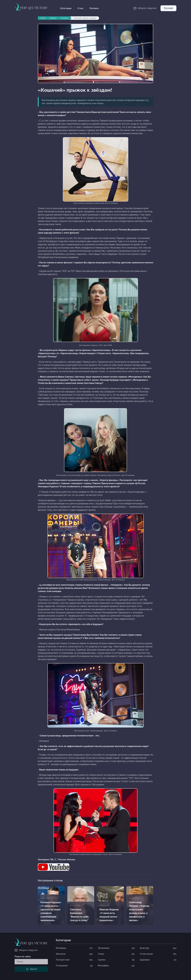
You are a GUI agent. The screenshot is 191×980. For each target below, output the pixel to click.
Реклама (94, 8)
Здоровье (158, 960)
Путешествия (74, 960)
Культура (158, 948)
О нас (81, 8)
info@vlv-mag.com (26, 950)
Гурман (116, 960)
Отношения (74, 966)
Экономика (116, 948)
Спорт (116, 954)
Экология (74, 954)
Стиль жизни (158, 954)
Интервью (74, 948)
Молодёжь (116, 966)
